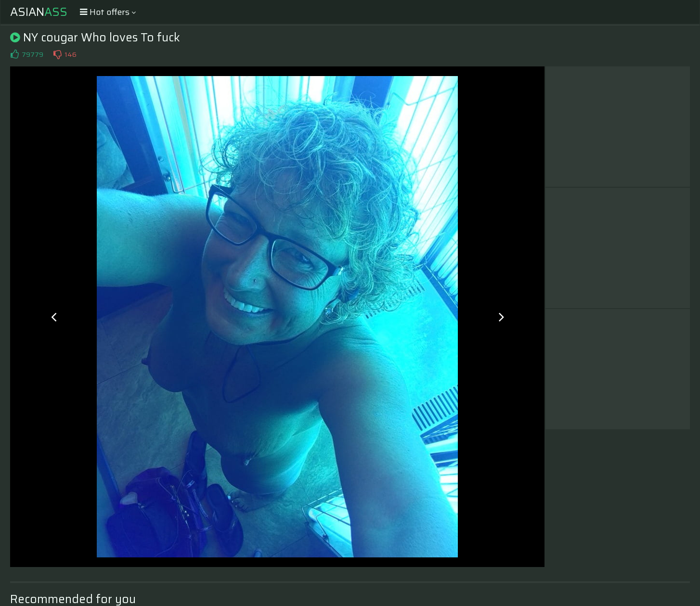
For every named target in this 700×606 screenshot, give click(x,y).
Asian (39, 12)
